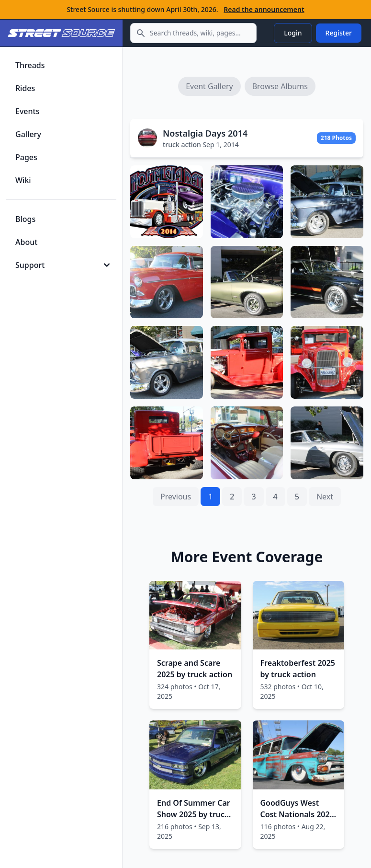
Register (339, 33)
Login (293, 33)
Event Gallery (209, 86)
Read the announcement (264, 9)
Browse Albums (280, 86)
